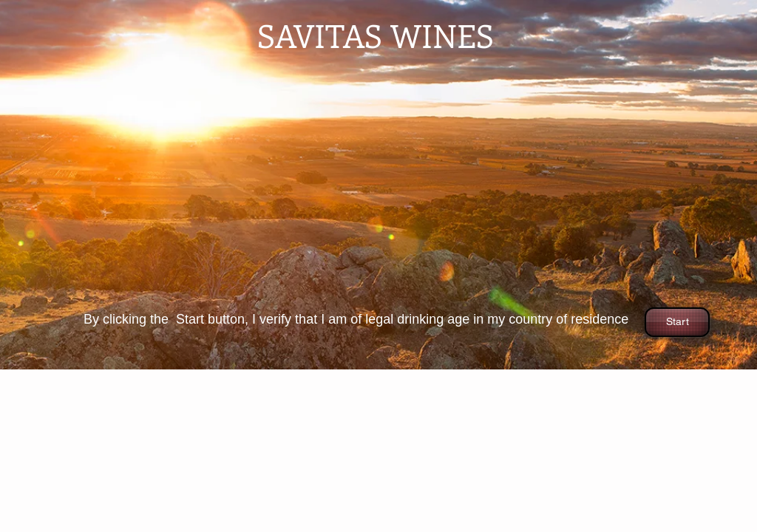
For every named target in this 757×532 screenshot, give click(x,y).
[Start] (677, 322)
